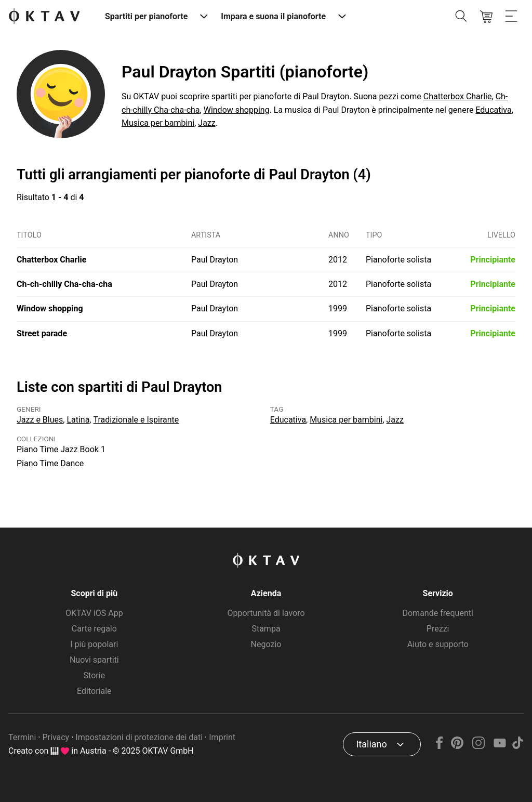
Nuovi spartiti (94, 660)
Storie (95, 675)
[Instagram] (479, 746)
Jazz (207, 123)
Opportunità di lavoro (266, 613)
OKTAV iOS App (94, 613)
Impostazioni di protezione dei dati (139, 737)
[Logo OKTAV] (44, 17)
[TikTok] (517, 746)
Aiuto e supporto (438, 644)
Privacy (56, 737)
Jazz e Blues (40, 420)
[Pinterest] (457, 746)
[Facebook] (440, 746)
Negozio (266, 644)
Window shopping (237, 110)
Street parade (42, 333)
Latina (78, 420)
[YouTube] (500, 746)
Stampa (266, 629)
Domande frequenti (437, 613)
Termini (22, 737)
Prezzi (438, 629)
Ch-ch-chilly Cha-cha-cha (64, 284)
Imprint (222, 737)
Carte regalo (94, 629)
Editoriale (94, 691)
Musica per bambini (158, 123)
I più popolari (94, 644)
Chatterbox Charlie (458, 96)
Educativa (493, 110)
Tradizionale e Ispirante (136, 420)
